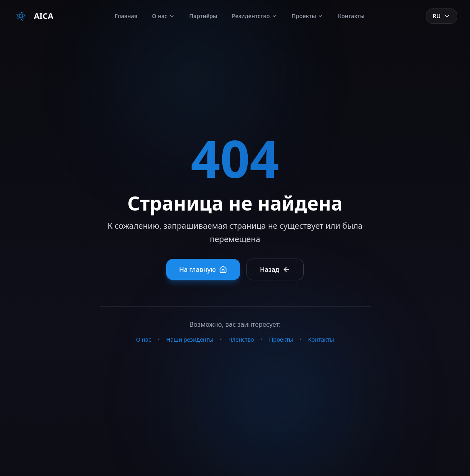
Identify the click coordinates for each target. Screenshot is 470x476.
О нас (163, 16)
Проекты (308, 16)
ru (442, 16)
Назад (275, 269)
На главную (203, 269)
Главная (126, 16)
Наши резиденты (190, 339)
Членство (241, 339)
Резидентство (255, 16)
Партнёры (203, 16)
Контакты (351, 16)
